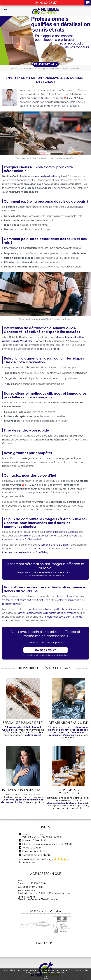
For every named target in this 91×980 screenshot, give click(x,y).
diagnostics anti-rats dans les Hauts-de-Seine (49, 609)
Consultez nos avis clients (36, 855)
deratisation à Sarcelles (33, 548)
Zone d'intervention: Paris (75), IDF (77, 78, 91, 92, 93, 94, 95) (43, 835)
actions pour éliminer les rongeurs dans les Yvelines (47, 613)
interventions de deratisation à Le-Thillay (25, 552)
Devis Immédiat (46, 64)
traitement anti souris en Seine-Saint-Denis (26, 600)
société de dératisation (44, 176)
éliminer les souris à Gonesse (62, 532)
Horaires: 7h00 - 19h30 (34, 840)
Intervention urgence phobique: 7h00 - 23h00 (47, 844)
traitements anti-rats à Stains (53, 545)
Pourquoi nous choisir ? (35, 851)
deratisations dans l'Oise (65, 596)
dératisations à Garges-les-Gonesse (39, 536)
